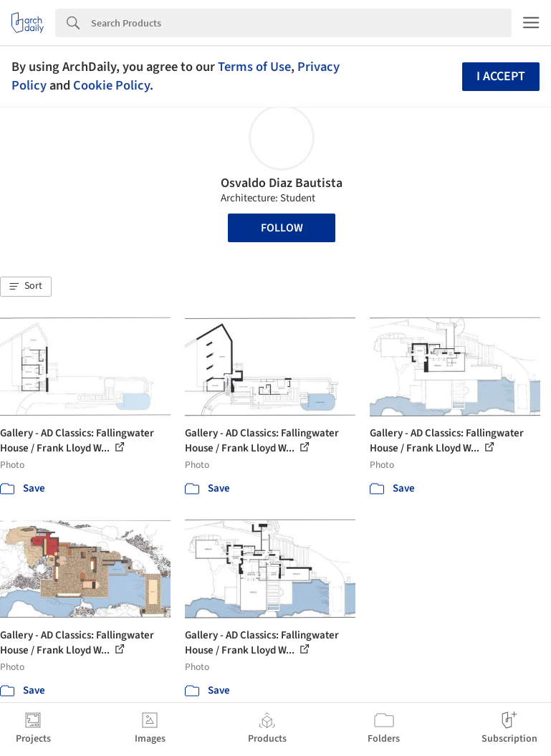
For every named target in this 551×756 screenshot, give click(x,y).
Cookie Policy (111, 85)
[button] (26, 287)
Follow (282, 228)
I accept (501, 76)
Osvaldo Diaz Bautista (282, 183)
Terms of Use (254, 67)
